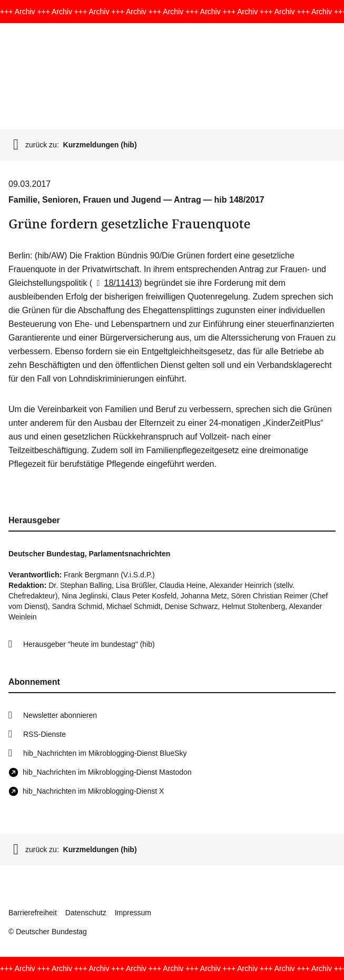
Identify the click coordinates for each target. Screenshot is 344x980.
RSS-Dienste (45, 734)
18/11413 (116, 283)
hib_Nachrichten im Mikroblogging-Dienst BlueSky (105, 753)
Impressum (133, 913)
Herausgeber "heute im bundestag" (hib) (89, 644)
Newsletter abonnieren (60, 715)
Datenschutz (86, 913)
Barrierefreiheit (33, 913)
